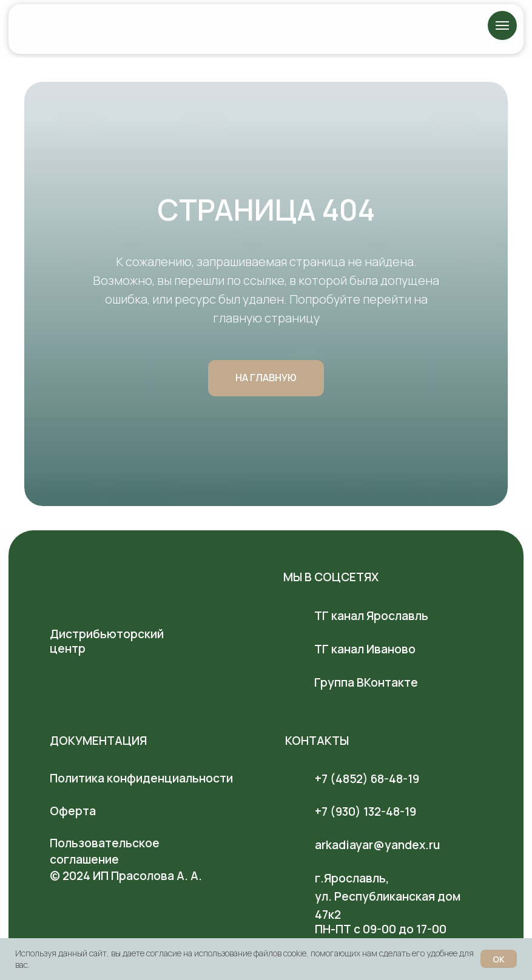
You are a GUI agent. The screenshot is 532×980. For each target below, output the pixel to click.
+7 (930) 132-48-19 (365, 812)
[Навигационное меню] (502, 25)
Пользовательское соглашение (105, 851)
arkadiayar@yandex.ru (377, 845)
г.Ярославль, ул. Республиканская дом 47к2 (388, 896)
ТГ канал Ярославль (371, 616)
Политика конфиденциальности (141, 778)
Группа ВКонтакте (366, 682)
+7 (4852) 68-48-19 (367, 779)
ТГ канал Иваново (365, 649)
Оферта (73, 811)
